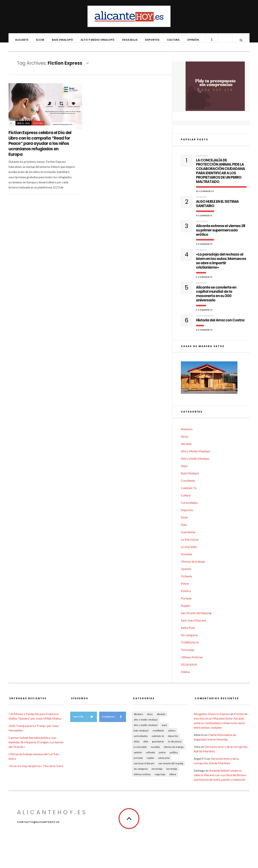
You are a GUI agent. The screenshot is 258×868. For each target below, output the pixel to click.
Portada (202, 159)
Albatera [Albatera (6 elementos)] (138, 718)
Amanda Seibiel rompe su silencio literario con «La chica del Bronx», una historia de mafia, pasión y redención (220, 779)
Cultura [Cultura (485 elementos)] (172, 734)
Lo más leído (189, 550)
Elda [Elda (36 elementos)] (146, 745)
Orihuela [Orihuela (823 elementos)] (150, 756)
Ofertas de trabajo (193, 565)
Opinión (193, 40)
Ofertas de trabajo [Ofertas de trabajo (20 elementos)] (174, 751)
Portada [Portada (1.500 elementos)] (138, 762)
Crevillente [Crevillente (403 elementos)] (158, 734)
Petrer (185, 587)
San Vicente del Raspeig (196, 617)
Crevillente (188, 484)
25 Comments (205, 195)
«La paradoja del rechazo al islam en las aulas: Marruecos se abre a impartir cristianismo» (221, 265)
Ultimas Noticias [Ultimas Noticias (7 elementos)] (142, 778)
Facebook (114, 721)
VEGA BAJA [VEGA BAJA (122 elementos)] (160, 778)
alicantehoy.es (52, 816)
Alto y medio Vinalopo (195, 462)
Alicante (22, 40)
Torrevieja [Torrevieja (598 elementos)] (157, 773)
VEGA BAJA (130, 40)
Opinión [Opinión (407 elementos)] (138, 756)
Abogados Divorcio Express (212, 718)
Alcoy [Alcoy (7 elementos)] (150, 718)
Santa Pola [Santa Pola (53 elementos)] (164, 762)
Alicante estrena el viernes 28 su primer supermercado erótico (221, 234)
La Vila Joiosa (190, 543)
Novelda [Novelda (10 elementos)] (155, 751)
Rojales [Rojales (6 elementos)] (150, 762)
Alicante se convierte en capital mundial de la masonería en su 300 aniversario (216, 298)
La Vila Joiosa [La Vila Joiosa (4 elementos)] (175, 745)
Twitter (85, 721)
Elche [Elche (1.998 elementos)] (137, 745)
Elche (40, 40)
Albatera (187, 433)
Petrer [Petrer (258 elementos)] (162, 756)
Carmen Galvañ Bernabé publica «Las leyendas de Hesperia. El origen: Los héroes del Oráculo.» (36, 746)
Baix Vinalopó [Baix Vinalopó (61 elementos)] (141, 734)
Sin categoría (189, 639)
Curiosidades (205, 319)
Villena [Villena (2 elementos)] (173, 778)
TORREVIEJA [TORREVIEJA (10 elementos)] (172, 773)
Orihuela (186, 580)
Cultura (173, 40)
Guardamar (188, 536)
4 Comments (204, 334)
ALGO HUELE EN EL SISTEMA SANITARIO (217, 208)
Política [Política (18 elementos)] (174, 756)
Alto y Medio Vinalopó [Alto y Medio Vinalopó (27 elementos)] (146, 729)
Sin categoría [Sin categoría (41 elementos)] (141, 773)
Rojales (186, 609)
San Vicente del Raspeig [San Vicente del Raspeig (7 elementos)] (171, 767)
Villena (185, 676)
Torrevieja (187, 653)
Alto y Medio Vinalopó (98, 40)
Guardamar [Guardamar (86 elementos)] (158, 745)
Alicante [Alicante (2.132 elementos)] (161, 718)
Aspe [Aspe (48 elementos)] (164, 729)
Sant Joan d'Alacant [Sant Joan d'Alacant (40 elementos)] (144, 767)
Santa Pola (188, 631)
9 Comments (204, 219)
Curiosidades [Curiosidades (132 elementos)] (141, 740)
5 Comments (204, 281)
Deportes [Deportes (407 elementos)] (173, 740)
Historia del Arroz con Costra (220, 324)
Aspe (184, 470)
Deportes (152, 40)
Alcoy (185, 440)
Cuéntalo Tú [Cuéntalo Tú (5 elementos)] (158, 740)
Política (186, 595)
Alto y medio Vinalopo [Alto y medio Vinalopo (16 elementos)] (146, 723)
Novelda (186, 558)
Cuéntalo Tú (189, 492)
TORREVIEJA (190, 646)
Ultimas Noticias (192, 661)
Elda (184, 528)
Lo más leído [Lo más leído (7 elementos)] (140, 751)
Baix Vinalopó (63, 40)
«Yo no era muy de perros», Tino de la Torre (36, 770)
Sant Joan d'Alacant (193, 624)
